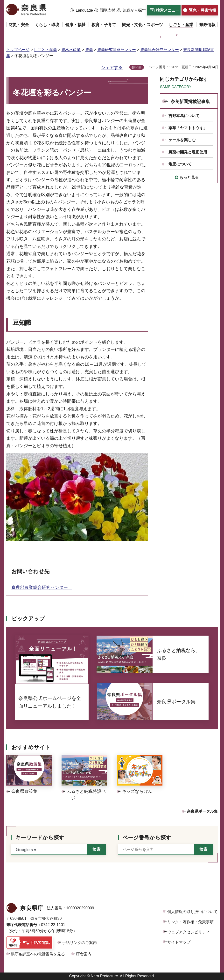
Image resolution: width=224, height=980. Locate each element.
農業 (89, 50)
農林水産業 (71, 50)
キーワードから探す (40, 838)
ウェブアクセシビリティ (189, 932)
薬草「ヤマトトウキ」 (188, 128)
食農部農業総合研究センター (42, 587)
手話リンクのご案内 (79, 943)
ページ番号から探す (147, 838)
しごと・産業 (45, 50)
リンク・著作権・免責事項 (190, 922)
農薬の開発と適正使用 (188, 152)
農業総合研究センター (160, 50)
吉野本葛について (184, 116)
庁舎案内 (84, 954)
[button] (81, 10)
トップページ (18, 50)
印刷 (138, 67)
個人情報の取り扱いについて (192, 912)
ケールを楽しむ (182, 140)
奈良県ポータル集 (202, 811)
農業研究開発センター (117, 50)
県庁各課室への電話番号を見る (38, 954)
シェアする (112, 67)
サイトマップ (179, 942)
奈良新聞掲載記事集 (190, 102)
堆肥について (180, 164)
